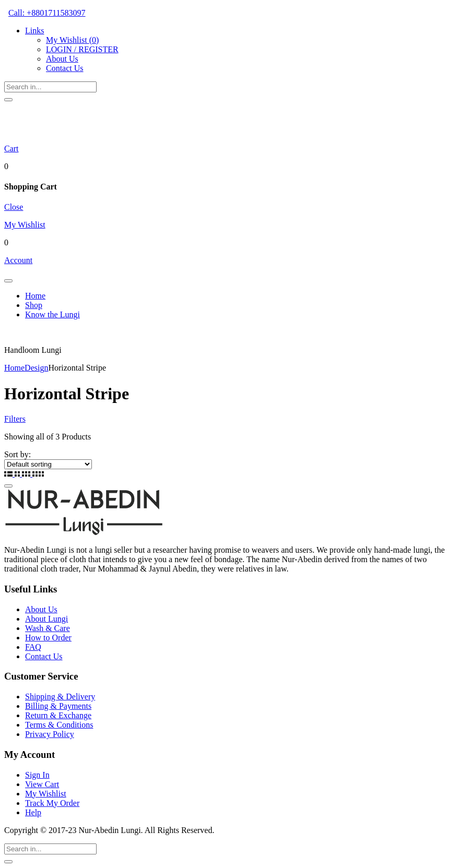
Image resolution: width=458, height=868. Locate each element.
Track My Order (52, 803)
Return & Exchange (58, 715)
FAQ (33, 647)
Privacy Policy (50, 734)
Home (35, 296)
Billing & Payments (58, 706)
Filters (15, 419)
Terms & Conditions (59, 725)
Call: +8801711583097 (47, 13)
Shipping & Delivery (60, 697)
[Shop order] (48, 464)
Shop (34, 305)
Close (14, 207)
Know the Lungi (52, 314)
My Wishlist (72, 40)
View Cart (42, 784)
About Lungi (46, 619)
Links (34, 31)
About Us (62, 59)
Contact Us (65, 68)
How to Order (48, 638)
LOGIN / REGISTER (82, 49)
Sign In (37, 775)
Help (33, 812)
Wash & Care (48, 628)
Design (36, 368)
